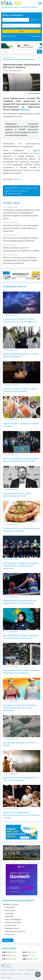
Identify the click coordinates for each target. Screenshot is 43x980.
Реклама (13, 970)
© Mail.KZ (4, 970)
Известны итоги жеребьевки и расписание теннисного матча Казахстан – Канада (22, 802)
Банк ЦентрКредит (13, 919)
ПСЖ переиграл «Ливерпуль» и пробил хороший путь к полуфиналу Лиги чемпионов (22, 553)
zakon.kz (17, 179)
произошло (35, 153)
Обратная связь (6, 978)
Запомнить (36, 36)
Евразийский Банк (13, 922)
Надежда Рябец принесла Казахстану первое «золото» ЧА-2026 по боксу (22, 589)
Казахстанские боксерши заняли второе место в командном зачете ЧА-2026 (22, 447)
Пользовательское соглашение (11, 974)
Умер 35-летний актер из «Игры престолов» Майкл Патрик (22, 482)
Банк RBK (9, 916)
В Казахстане (7, 58)
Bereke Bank (10, 910)
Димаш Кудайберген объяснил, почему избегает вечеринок (22, 342)
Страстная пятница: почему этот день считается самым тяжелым (22, 377)
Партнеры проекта (31, 970)
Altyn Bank (10, 907)
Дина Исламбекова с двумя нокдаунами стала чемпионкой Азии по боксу (22, 624)
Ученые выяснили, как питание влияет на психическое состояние (22, 516)
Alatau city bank (12, 904)
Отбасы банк (11, 925)
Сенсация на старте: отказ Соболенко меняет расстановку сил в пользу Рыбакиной (22, 695)
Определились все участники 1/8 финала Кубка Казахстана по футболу (22, 659)
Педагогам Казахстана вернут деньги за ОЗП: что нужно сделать (22, 766)
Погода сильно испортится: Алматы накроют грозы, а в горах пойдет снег (22, 307)
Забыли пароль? (9, 36)
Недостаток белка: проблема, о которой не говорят (22, 412)
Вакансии (27, 974)
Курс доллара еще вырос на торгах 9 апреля (22, 731)
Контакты (21, 970)
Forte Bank (10, 913)
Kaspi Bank (10, 934)
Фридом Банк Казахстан (16, 931)
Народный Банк (12, 928)
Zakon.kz (25, 110)
